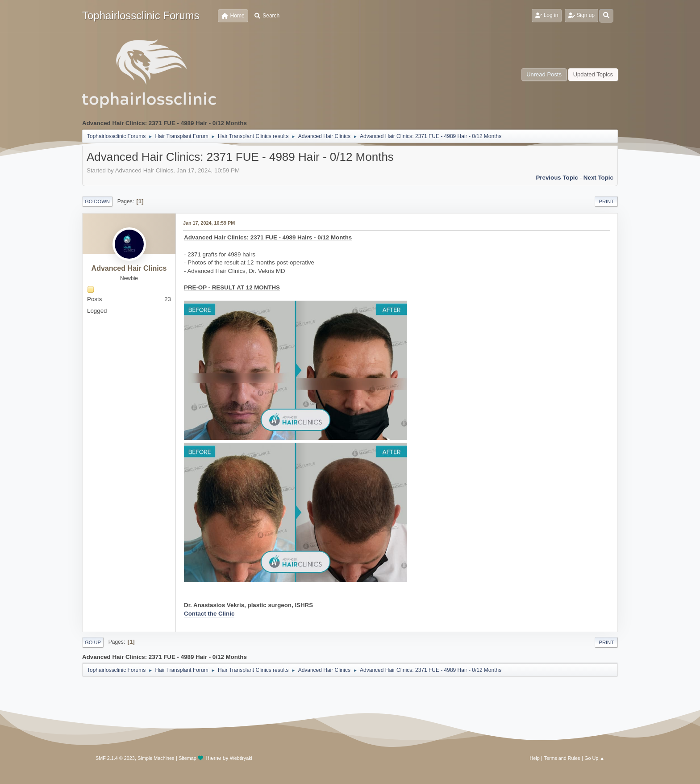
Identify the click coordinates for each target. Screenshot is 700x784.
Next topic (598, 178)
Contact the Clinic (209, 614)
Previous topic (557, 178)
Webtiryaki (241, 758)
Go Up (93, 642)
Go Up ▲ (594, 758)
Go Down (97, 201)
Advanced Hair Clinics (129, 268)
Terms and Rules (562, 758)
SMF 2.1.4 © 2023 (115, 758)
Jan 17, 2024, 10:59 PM (209, 223)
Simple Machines (156, 758)
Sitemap (187, 758)
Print (606, 201)
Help (535, 758)
